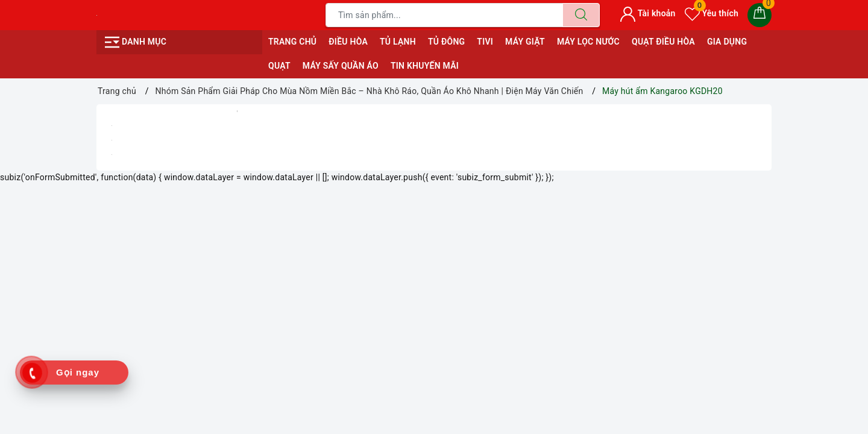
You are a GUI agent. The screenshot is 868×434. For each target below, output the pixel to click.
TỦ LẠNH (398, 42)
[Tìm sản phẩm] (444, 15)
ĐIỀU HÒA (348, 42)
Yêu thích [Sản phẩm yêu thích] (712, 13)
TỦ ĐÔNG (446, 42)
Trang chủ (292, 42)
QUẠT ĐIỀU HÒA (663, 42)
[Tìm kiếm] (581, 15)
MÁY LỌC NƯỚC (588, 42)
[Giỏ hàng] (759, 15)
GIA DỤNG (727, 42)
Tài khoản (648, 13)
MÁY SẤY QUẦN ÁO (341, 66)
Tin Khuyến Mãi (425, 66)
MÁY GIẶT (525, 42)
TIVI (485, 42)
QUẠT (279, 66)
